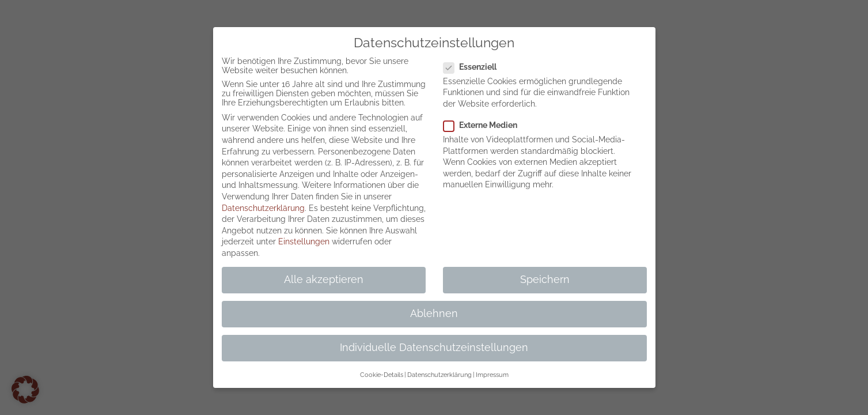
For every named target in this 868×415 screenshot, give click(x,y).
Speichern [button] (545, 280)
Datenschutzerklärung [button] (439, 375)
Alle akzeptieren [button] (324, 280)
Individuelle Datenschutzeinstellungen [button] (434, 348)
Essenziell (475, 67)
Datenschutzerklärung (263, 208)
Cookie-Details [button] (382, 375)
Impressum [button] (492, 375)
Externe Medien (485, 125)
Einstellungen (304, 242)
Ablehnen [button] (434, 314)
